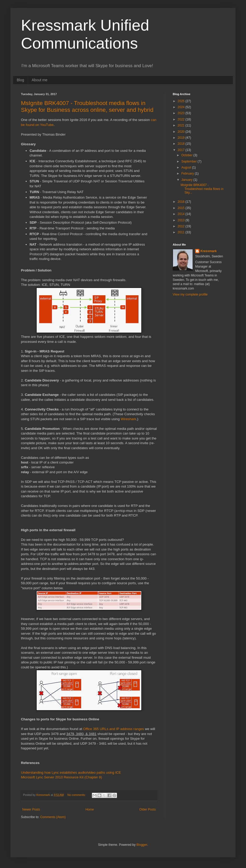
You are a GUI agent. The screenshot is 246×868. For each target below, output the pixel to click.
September (189, 161)
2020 (182, 132)
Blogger (142, 845)
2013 (182, 220)
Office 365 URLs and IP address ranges (114, 729)
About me (40, 80)
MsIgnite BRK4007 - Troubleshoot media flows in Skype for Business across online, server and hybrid (87, 106)
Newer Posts (31, 809)
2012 (182, 226)
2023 (182, 113)
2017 (182, 150)
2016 (182, 202)
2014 (182, 214)
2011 (182, 232)
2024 (182, 107)
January (187, 180)
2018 (182, 144)
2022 (182, 119)
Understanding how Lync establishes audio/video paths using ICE (71, 772)
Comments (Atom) (53, 817)
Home (90, 809)
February (188, 173)
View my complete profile (190, 294)
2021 (182, 125)
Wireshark (128, 419)
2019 (182, 138)
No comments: (77, 795)
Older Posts (147, 809)
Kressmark (209, 251)
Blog (20, 80)
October (187, 155)
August (187, 167)
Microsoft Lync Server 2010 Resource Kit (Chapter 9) (61, 777)
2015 (182, 208)
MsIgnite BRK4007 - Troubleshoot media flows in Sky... (202, 189)
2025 (182, 101)
